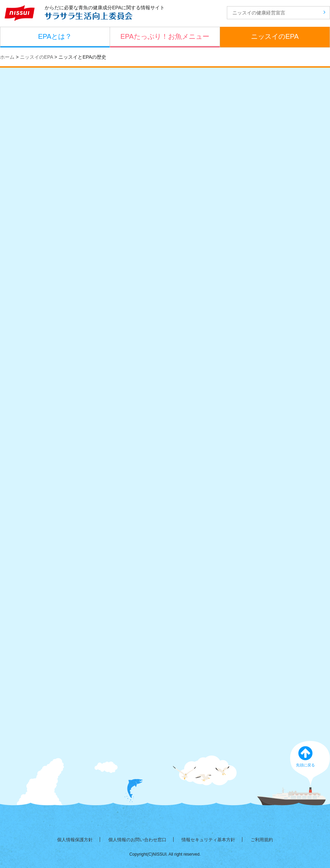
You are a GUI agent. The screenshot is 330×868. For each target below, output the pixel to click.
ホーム (7, 57)
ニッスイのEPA (275, 36)
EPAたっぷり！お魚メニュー (165, 36)
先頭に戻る (310, 759)
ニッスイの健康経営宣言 (279, 12)
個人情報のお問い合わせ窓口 (137, 840)
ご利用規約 (262, 840)
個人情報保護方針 (75, 840)
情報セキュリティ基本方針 (208, 840)
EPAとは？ (55, 36)
